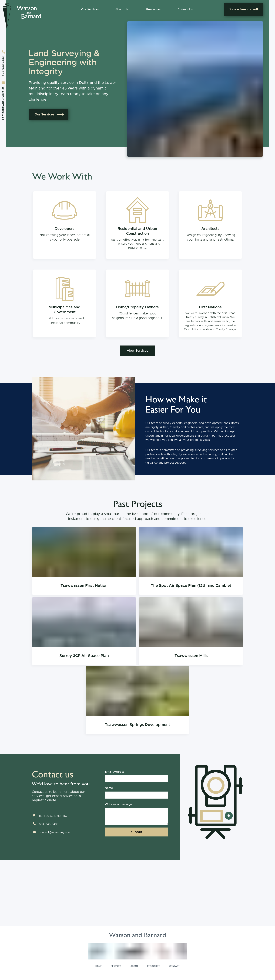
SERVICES (116, 965)
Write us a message (118, 804)
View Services (137, 350)
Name (109, 787)
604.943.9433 (3, 66)
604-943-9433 (49, 823)
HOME (99, 965)
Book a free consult (243, 9)
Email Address (115, 771)
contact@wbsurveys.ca (3, 103)
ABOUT (134, 965)
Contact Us (185, 9)
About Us (122, 9)
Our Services (90, 9)
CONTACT (174, 965)
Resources (153, 9)
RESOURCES (154, 965)
